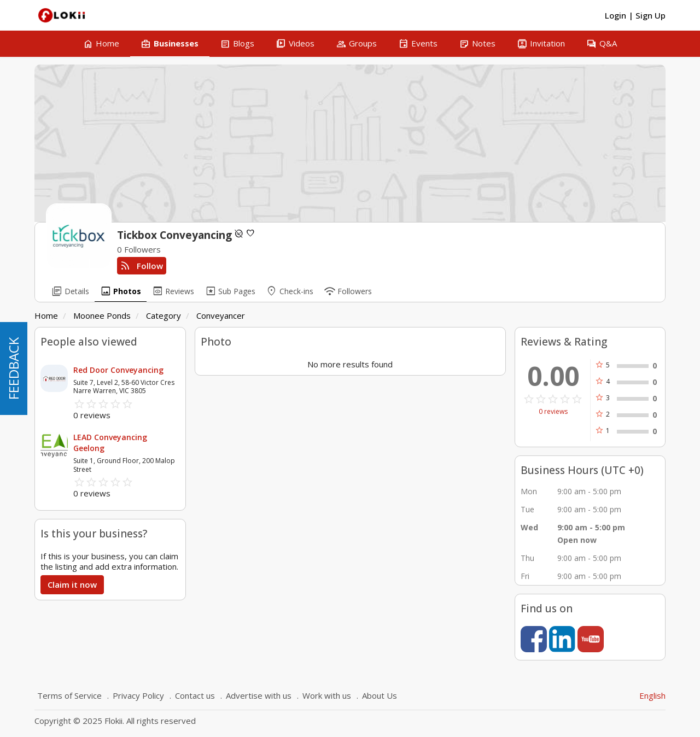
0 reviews (553, 412)
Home (46, 315)
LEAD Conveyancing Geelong (110, 443)
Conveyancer (221, 315)
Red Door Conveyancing (118, 370)
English (652, 695)
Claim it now (72, 584)
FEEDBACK (13, 368)
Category (164, 315)
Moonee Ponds (102, 315)
